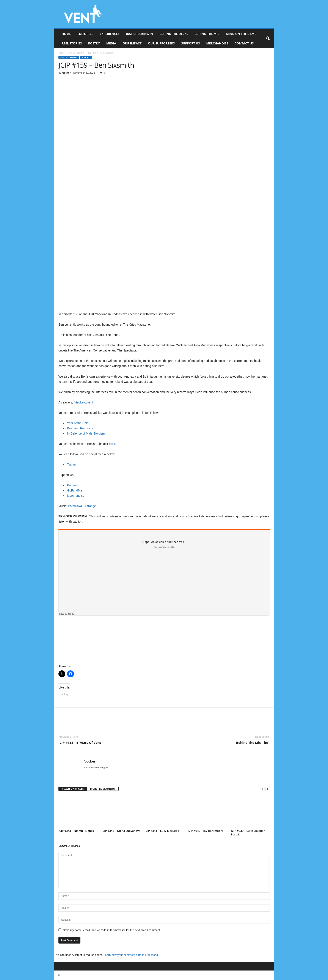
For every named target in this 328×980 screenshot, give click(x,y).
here (112, 444)
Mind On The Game (241, 34)
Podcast (86, 57)
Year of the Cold (78, 423)
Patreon (72, 485)
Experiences (109, 34)
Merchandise (217, 43)
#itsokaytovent (83, 402)
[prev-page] (262, 789)
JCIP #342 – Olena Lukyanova (121, 831)
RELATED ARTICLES (73, 789)
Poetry (94, 43)
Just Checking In (140, 34)
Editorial (85, 34)
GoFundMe (75, 490)
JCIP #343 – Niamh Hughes (76, 831)
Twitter (71, 465)
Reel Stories (72, 43)
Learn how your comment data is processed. (131, 955)
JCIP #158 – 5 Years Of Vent (80, 742)
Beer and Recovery (80, 428)
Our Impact (132, 43)
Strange (91, 506)
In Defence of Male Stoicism (86, 433)
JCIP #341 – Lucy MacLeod (162, 831)
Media (111, 43)
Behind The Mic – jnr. (253, 742)
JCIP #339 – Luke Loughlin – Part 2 (249, 833)
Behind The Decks (174, 34)
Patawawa (75, 506)
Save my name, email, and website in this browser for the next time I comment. (112, 930)
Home (66, 34)
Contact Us (244, 43)
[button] (268, 39)
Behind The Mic (207, 34)
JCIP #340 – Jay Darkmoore (206, 831)
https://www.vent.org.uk (96, 767)
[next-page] (268, 789)
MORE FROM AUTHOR (103, 789)
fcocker (66, 73)
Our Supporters (161, 43)
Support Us (190, 43)
